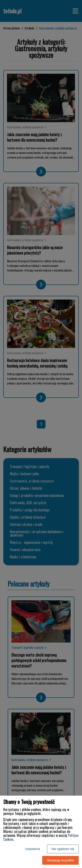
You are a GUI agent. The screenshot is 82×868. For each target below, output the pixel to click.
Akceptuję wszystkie (60, 860)
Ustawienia (32, 849)
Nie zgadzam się (63, 849)
